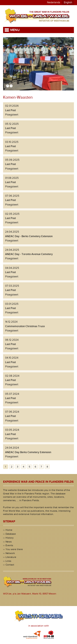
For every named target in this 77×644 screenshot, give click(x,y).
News (9, 542)
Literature (11, 557)
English (68, 2)
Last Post (10, 110)
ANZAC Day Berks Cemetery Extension (28, 452)
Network (10, 553)
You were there (14, 549)
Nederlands (54, 2)
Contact (10, 565)
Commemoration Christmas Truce (25, 326)
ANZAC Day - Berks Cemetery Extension (29, 236)
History (10, 538)
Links (8, 561)
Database (11, 534)
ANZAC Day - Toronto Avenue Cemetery (29, 254)
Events (9, 545)
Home (9, 530)
